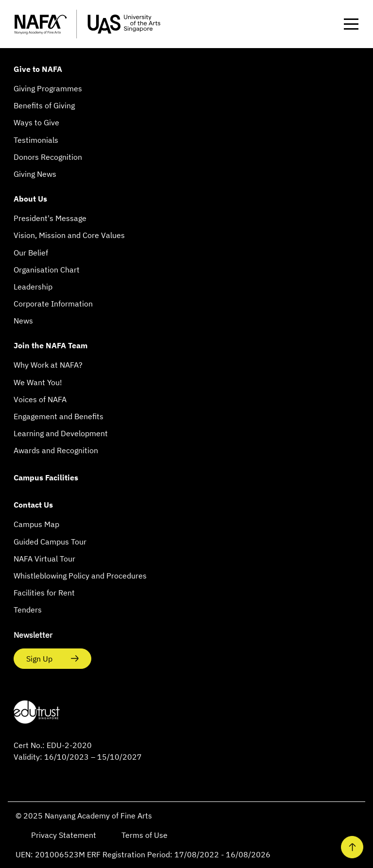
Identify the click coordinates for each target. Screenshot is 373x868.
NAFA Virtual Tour (44, 559)
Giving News (35, 174)
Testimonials (36, 140)
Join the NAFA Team (51, 345)
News (23, 321)
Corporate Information (53, 304)
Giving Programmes (48, 88)
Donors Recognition (48, 157)
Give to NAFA (38, 69)
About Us (30, 199)
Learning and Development (61, 433)
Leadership (33, 287)
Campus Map (36, 524)
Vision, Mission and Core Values (69, 235)
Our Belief (31, 253)
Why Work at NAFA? (48, 365)
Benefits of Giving (44, 105)
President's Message (50, 218)
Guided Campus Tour (50, 542)
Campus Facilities (46, 477)
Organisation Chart (47, 270)
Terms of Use (144, 835)
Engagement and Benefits (59, 416)
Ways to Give (36, 122)
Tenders (28, 610)
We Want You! (38, 382)
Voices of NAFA (40, 399)
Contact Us (33, 505)
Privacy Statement (65, 835)
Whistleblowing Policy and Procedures (80, 576)
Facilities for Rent (44, 593)
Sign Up (40, 659)
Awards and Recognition (56, 450)
